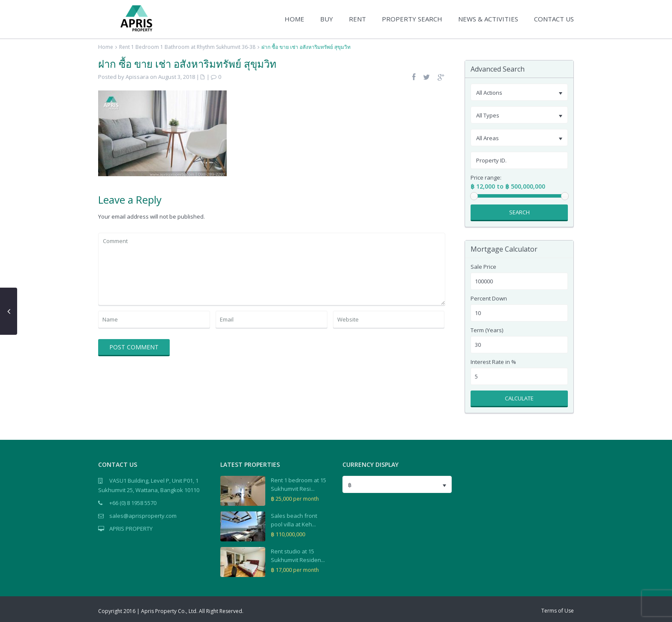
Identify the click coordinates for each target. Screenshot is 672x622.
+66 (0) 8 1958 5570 (133, 503)
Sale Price (483, 267)
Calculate (519, 398)
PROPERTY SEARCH (412, 19)
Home (106, 47)
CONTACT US (554, 19)
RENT (357, 19)
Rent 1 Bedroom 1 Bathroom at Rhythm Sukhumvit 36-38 (187, 47)
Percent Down (489, 299)
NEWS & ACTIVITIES (488, 19)
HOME (294, 19)
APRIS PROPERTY (131, 529)
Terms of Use (558, 611)
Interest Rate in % (493, 362)
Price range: (486, 178)
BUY (327, 19)
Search (519, 212)
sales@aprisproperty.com (143, 516)
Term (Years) (487, 330)
